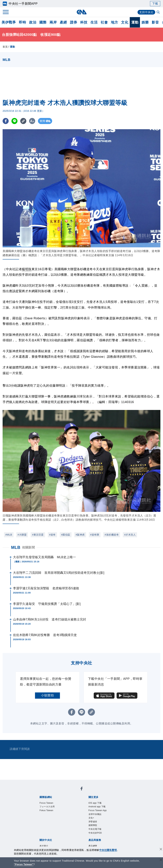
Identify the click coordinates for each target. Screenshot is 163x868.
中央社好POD (96, 834)
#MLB (9, 535)
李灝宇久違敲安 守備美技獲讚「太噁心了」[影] (47, 604)
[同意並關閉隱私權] (161, 850)
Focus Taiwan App (98, 811)
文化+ (92, 819)
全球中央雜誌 (96, 815)
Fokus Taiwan (47, 811)
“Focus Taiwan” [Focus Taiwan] (24, 864)
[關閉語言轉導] (161, 860)
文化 (125, 22)
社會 (104, 22)
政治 (33, 22)
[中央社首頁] (81, 12)
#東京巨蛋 (38, 535)
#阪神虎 (80, 535)
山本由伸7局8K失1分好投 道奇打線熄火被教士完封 (50, 619)
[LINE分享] (14, 121)
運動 (135, 22)
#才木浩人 (130, 535)
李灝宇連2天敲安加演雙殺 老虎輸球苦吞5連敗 (46, 588)
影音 (155, 22)
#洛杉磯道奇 (112, 535)
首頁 (5, 47)
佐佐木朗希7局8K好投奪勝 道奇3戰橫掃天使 (45, 635)
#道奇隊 (95, 535)
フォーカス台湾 (48, 807)
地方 (114, 22)
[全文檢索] (158, 12)
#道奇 (52, 535)
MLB (16, 547)
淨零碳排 (93, 822)
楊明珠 (27, 269)
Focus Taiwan (47, 803)
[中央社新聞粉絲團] (82, 789)
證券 (74, 22)
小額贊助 (47, 695)
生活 (94, 22)
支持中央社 (146, 12)
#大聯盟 (22, 535)
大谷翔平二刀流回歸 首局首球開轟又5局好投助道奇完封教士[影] (59, 573)
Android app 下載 (98, 807)
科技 (84, 22)
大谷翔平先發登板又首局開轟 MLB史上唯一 (44, 557)
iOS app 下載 (95, 803)
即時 (22, 22)
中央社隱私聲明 (108, 850)
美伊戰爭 (9, 22)
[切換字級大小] (32, 121)
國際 (43, 22)
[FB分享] (6, 121)
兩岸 (53, 22)
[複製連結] (23, 121)
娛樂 (145, 22)
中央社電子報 (96, 830)
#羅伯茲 (66, 535)
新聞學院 (93, 826)
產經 (63, 22)
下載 (155, 4)
